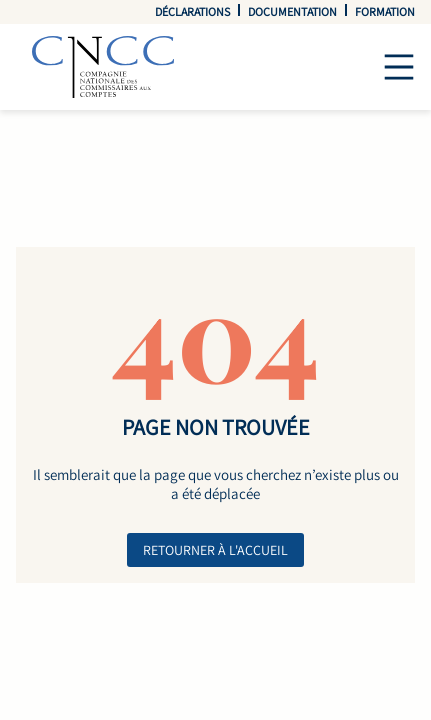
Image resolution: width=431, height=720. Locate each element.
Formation (385, 11)
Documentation (292, 11)
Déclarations (192, 11)
